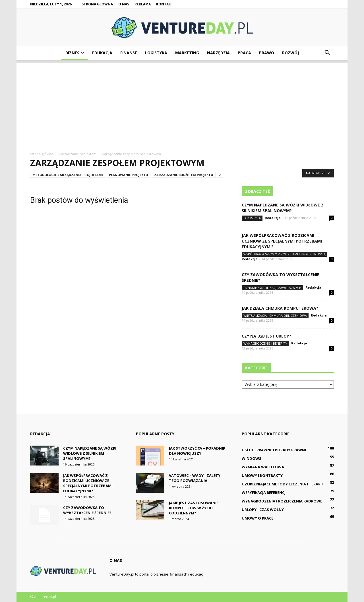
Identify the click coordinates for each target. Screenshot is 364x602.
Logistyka (156, 53)
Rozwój (290, 53)
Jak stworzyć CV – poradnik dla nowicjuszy (197, 451)
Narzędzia (218, 53)
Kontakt (165, 4)
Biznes (75, 53)
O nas (124, 4)
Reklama (143, 4)
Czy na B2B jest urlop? (266, 336)
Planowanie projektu (129, 175)
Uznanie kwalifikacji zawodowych (272, 288)
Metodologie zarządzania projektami (68, 175)
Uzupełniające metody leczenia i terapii (282, 484)
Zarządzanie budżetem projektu (184, 175)
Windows (252, 458)
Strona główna (97, 4)
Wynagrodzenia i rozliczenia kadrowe (282, 501)
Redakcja (273, 218)
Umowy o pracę (258, 518)
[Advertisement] (182, 103)
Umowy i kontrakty (262, 475)
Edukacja (102, 53)
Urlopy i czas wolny (263, 510)
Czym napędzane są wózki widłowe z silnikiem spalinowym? (283, 208)
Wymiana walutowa (263, 467)
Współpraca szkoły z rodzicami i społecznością (285, 254)
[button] (327, 53)
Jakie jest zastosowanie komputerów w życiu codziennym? (194, 508)
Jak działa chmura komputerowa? (280, 308)
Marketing (187, 53)
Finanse (129, 53)
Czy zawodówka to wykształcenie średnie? (87, 510)
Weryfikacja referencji (264, 493)
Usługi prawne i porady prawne (274, 450)
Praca (244, 53)
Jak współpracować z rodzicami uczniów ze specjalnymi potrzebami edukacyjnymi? (282, 241)
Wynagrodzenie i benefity (265, 343)
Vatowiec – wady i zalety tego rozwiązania (195, 478)
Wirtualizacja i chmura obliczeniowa (275, 316)
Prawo (267, 53)
